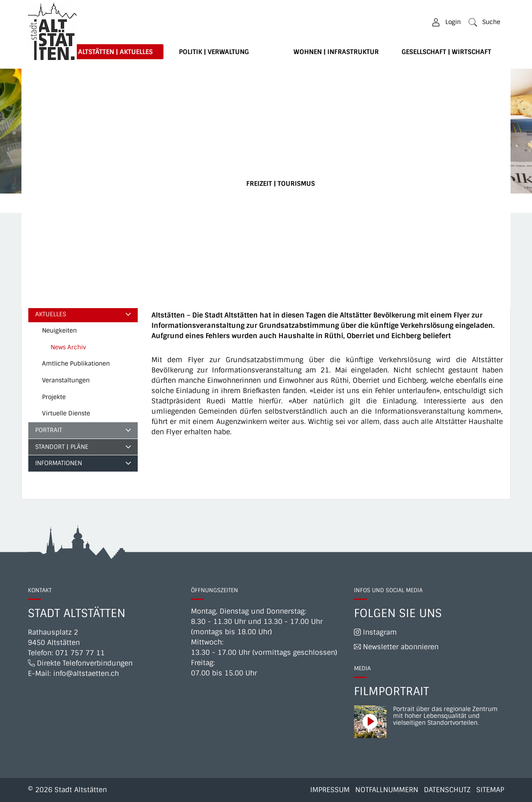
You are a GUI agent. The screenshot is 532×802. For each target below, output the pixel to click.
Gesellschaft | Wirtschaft (446, 52)
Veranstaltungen (66, 380)
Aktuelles (51, 314)
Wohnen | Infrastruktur (336, 52)
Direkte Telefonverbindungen (80, 663)
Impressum (330, 790)
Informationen (59, 463)
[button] (484, 22)
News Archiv (72, 350)
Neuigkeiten (59, 330)
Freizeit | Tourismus (281, 184)
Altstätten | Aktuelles (115, 52)
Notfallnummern (387, 790)
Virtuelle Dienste (66, 413)
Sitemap (490, 790)
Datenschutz (447, 790)
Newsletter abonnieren (396, 647)
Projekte (54, 397)
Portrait (49, 430)
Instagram (375, 632)
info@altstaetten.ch (86, 673)
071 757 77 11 (80, 653)
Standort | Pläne (62, 447)
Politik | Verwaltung (214, 52)
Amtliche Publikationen (76, 363)
